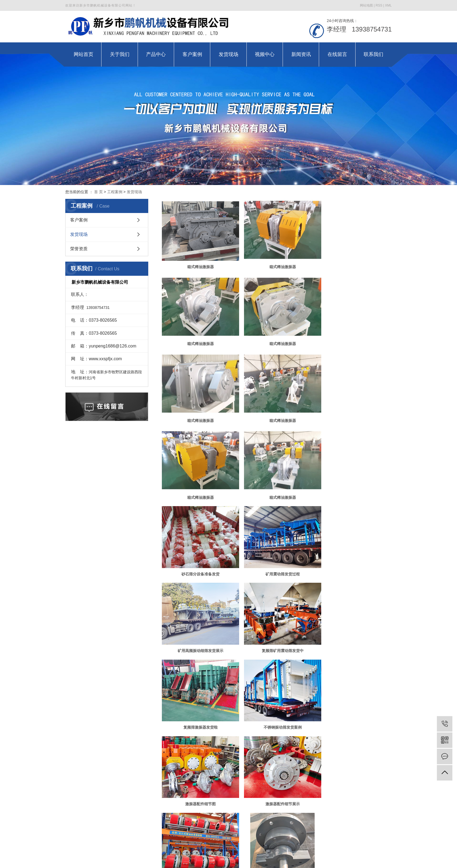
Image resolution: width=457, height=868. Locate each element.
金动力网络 (301, 846)
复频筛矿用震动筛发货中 (355, 485)
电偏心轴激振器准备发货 (277, 706)
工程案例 (115, 192)
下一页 (295, 797)
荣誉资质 (79, 249)
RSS (379, 5)
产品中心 (163, 825)
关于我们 (131, 825)
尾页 (312, 797)
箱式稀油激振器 (199, 264)
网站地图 (366, 5)
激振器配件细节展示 (199, 632)
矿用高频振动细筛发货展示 (277, 485)
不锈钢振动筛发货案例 (277, 558)
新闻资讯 (294, 825)
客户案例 (79, 220)
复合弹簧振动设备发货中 (277, 779)
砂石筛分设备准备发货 (355, 411)
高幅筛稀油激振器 (355, 779)
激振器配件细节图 (355, 558)
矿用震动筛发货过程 (199, 485)
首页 (248, 797)
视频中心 (261, 825)
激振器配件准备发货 (199, 706)
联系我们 (358, 825)
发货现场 (134, 192)
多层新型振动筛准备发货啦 (355, 706)
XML (388, 5)
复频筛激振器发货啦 (199, 558)
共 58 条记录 (226, 797)
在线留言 (326, 825)
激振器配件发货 (277, 632)
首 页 (98, 192)
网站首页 (99, 825)
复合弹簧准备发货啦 (199, 779)
